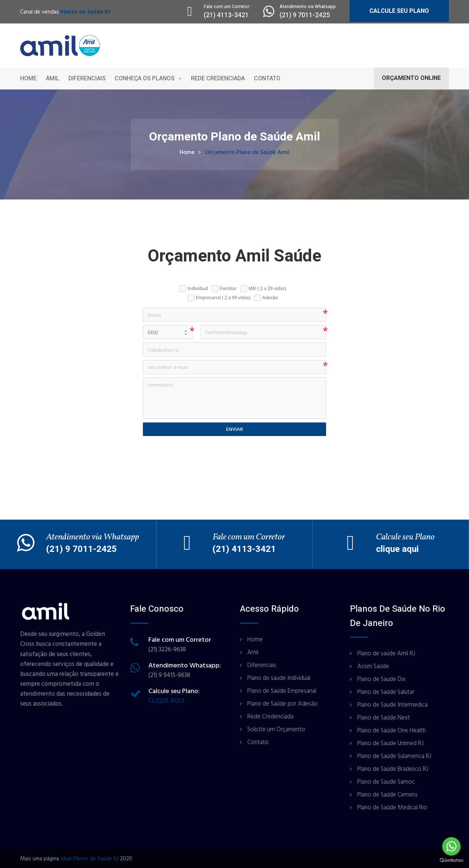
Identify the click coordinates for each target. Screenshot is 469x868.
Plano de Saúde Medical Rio (392, 807)
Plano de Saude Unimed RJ (390, 743)
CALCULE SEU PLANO (399, 11)
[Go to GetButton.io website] (451, 860)
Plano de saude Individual (279, 678)
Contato (267, 78)
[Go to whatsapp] (451, 846)
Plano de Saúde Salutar (386, 692)
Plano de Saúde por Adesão (282, 704)
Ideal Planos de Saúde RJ (89, 859)
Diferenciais (87, 78)
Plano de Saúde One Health (392, 730)
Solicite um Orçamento (276, 729)
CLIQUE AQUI (167, 701)
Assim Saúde (373, 666)
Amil (53, 78)
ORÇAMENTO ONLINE (411, 78)
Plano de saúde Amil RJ (386, 653)
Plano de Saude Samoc (386, 782)
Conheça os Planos (145, 78)
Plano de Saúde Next (384, 718)
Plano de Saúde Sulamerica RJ (394, 756)
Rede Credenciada (218, 78)
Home (28, 78)
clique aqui (397, 549)
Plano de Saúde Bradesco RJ (393, 769)
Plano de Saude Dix (381, 679)
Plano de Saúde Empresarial (282, 691)
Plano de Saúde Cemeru (387, 795)
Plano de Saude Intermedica (392, 705)
